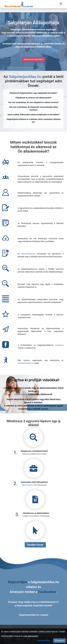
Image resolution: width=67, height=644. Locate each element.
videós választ (21, 394)
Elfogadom (60, 641)
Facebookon (47, 592)
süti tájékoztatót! (31, 636)
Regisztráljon (27, 485)
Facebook (59, 345)
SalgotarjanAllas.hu (25, 77)
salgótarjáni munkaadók (20, 36)
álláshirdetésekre (28, 254)
